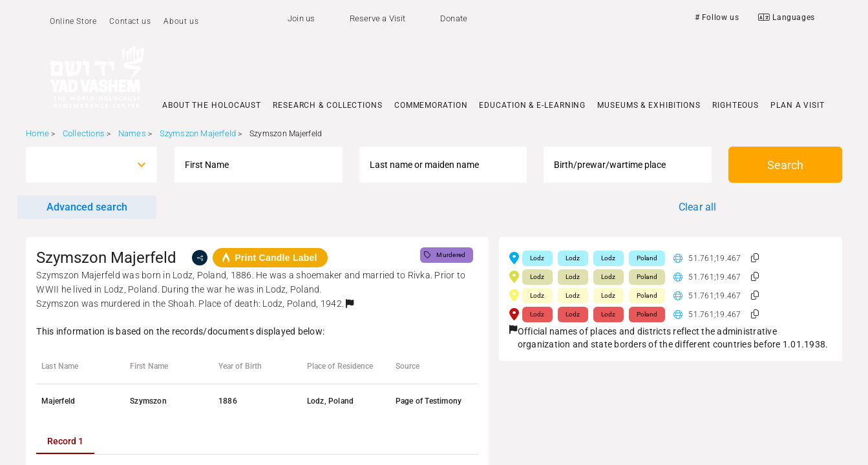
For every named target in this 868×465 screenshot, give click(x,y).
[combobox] (80, 165)
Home (37, 133)
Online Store (73, 21)
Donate (454, 18)
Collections (84, 133)
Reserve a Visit (378, 18)
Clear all (698, 207)
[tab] (65, 441)
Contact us (130, 21)
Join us (301, 18)
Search (785, 165)
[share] (200, 258)
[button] (350, 304)
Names (132, 133)
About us (181, 21)
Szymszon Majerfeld (198, 133)
